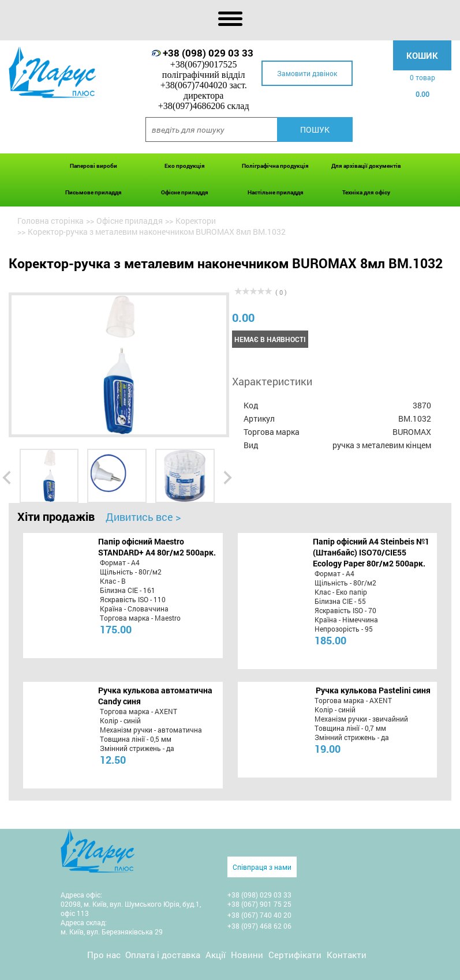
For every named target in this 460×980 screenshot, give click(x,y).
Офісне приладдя (185, 192)
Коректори (196, 221)
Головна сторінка (51, 221)
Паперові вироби (94, 166)
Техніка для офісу (366, 192)
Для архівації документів (366, 166)
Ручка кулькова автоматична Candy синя (155, 696)
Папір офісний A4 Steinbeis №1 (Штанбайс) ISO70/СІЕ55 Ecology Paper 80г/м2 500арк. (371, 552)
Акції (216, 955)
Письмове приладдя (94, 192)
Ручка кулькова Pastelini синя (373, 690)
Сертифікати (295, 955)
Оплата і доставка (163, 955)
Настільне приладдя (276, 192)
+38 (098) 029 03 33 (208, 53)
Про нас (104, 955)
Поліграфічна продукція (275, 166)
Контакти (347, 955)
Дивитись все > (143, 517)
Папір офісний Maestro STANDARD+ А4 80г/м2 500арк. (157, 547)
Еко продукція (185, 166)
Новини (247, 955)
